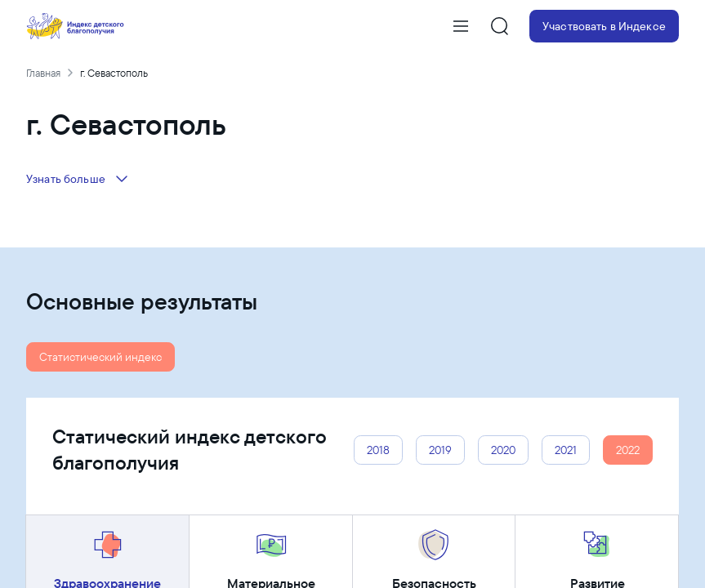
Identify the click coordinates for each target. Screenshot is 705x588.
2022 (628, 450)
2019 (440, 450)
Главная (43, 73)
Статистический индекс (100, 357)
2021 (566, 450)
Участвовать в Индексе (604, 26)
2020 (503, 450)
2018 (378, 450)
